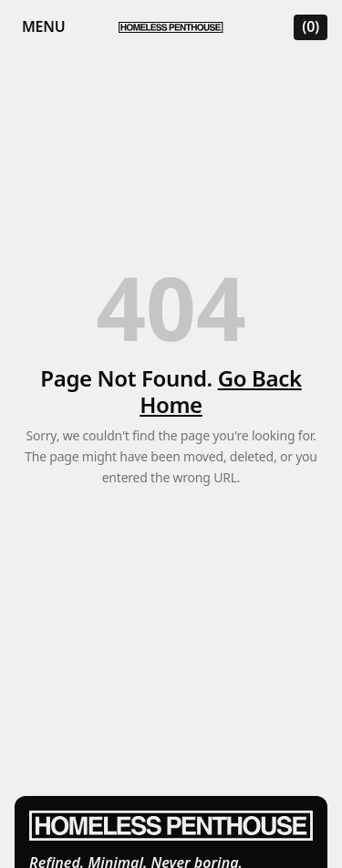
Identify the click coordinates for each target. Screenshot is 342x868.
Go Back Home (220, 391)
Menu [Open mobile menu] (43, 26)
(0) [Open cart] (311, 26)
